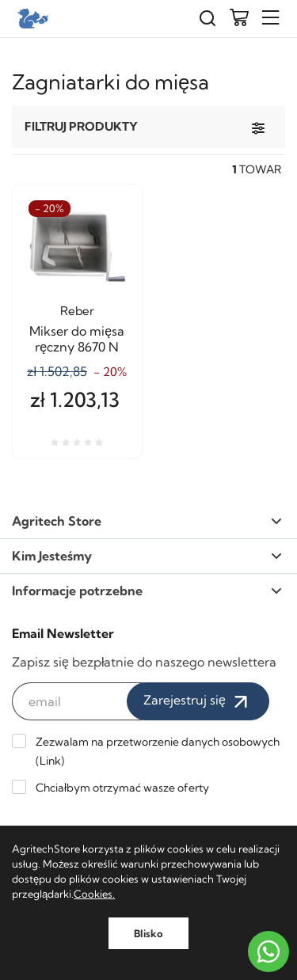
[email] (77, 701)
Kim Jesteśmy (147, 556)
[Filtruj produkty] (258, 127)
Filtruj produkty (81, 126)
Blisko (148, 933)
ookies (97, 894)
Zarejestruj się (198, 701)
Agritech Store (147, 521)
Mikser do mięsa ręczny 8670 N (77, 339)
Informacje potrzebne (147, 591)
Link (50, 761)
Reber (77, 311)
